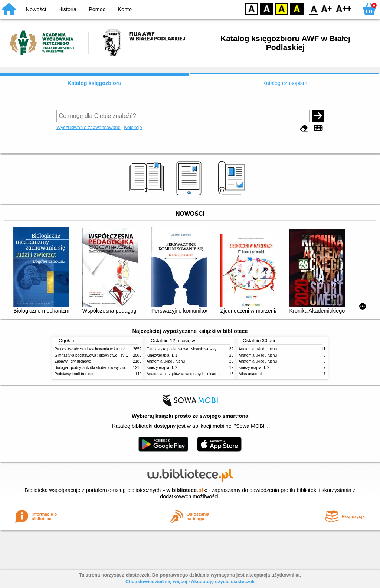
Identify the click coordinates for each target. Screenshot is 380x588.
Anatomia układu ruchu (166, 361)
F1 (327, 8)
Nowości (36, 9)
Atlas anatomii (250, 374)
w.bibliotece (185, 490)
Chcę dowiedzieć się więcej (156, 582)
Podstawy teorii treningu (75, 374)
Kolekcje (133, 127)
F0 (314, 8)
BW (267, 8)
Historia (67, 9)
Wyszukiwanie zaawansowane (89, 127)
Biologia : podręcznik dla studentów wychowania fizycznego (104, 368)
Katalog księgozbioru (95, 83)
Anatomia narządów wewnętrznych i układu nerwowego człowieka (201, 374)
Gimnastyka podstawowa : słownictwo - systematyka (98, 355)
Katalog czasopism (285, 83)
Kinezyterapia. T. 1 (162, 355)
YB (281, 8)
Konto (125, 9)
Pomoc (97, 9)
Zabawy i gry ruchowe (73, 361)
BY (297, 8)
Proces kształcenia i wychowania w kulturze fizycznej (98, 349)
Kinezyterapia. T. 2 (162, 368)
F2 (344, 8)
